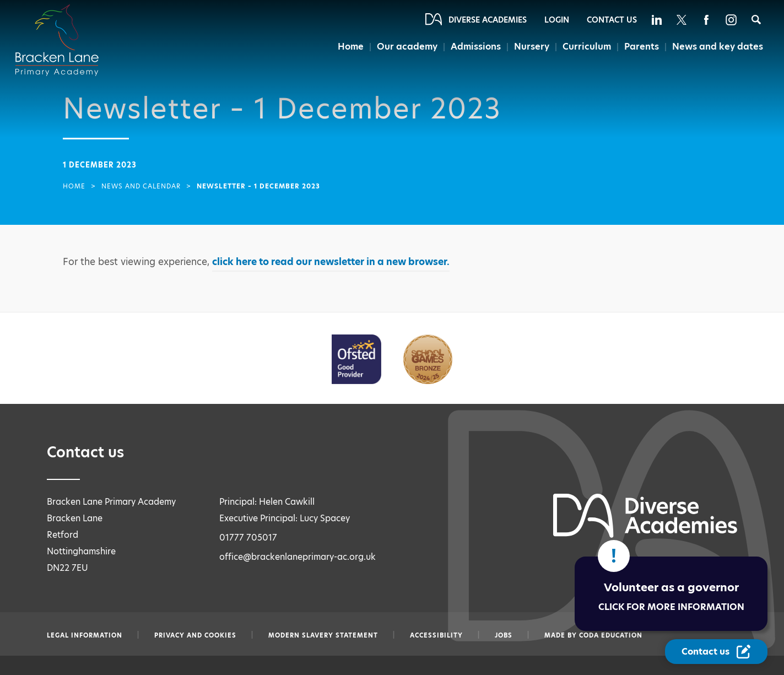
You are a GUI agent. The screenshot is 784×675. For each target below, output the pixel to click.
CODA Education (611, 635)
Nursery (531, 47)
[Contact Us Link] (716, 652)
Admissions (474, 47)
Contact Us (612, 20)
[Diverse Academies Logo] (64, 29)
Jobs (504, 635)
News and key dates (718, 47)
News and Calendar (141, 186)
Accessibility (436, 635)
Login (557, 20)
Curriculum (585, 47)
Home (348, 47)
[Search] (756, 20)
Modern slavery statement (323, 635)
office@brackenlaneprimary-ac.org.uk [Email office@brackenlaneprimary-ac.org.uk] (298, 557)
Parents (640, 47)
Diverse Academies (488, 20)
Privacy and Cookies (195, 635)
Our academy (405, 47)
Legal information (85, 635)
